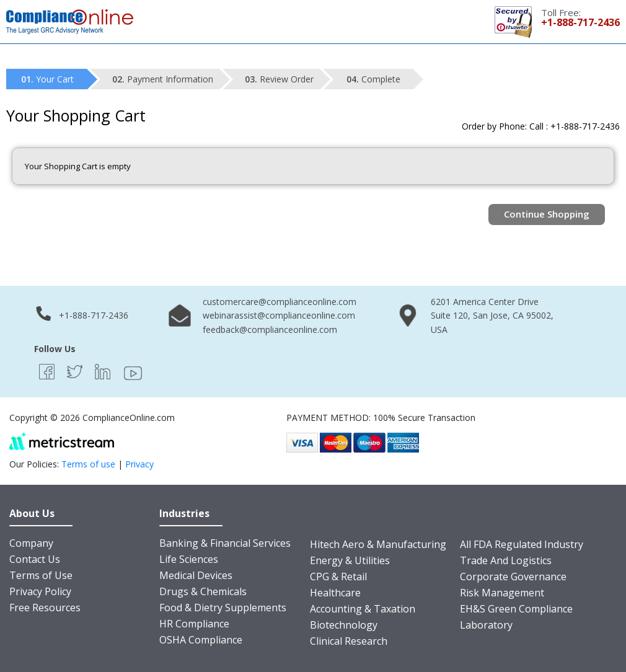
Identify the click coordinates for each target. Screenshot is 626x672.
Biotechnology (344, 625)
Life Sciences (189, 559)
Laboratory (486, 625)
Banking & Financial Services (225, 543)
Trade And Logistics (506, 560)
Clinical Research (349, 641)
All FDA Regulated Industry (522, 544)
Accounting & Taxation (363, 609)
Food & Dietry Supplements (223, 608)
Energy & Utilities (350, 560)
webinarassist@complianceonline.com (279, 315)
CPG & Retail (338, 577)
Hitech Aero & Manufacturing (378, 544)
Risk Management (502, 593)
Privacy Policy (40, 591)
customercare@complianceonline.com (280, 302)
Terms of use (88, 464)
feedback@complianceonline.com (270, 329)
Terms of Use (41, 575)
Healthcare (335, 593)
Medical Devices (196, 575)
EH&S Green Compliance (516, 609)
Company (31, 543)
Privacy (139, 464)
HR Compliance (194, 624)
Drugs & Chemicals (203, 591)
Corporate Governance (513, 577)
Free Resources (45, 608)
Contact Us (35, 559)
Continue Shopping (547, 214)
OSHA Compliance (201, 640)
